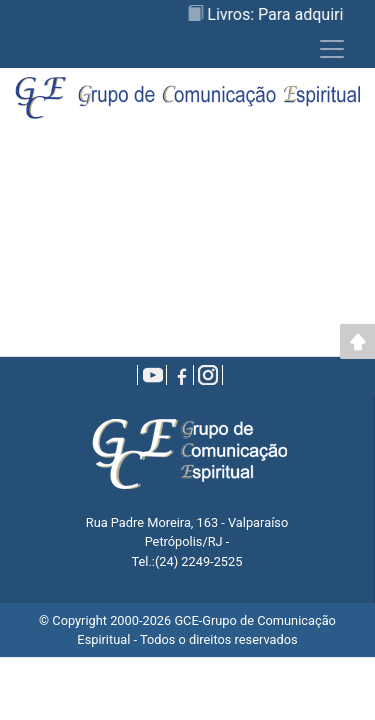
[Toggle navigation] (332, 49)
